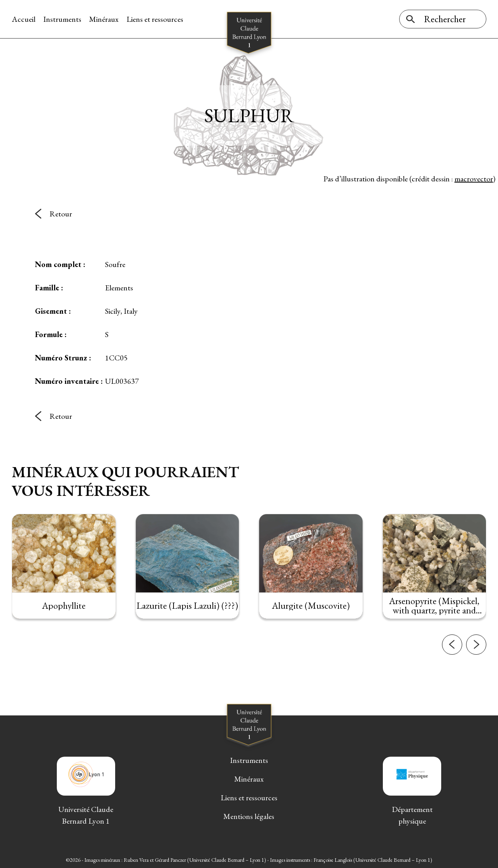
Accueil (24, 19)
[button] (452, 673)
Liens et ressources (155, 19)
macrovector (474, 179)
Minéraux (104, 19)
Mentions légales (249, 816)
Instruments (62, 19)
